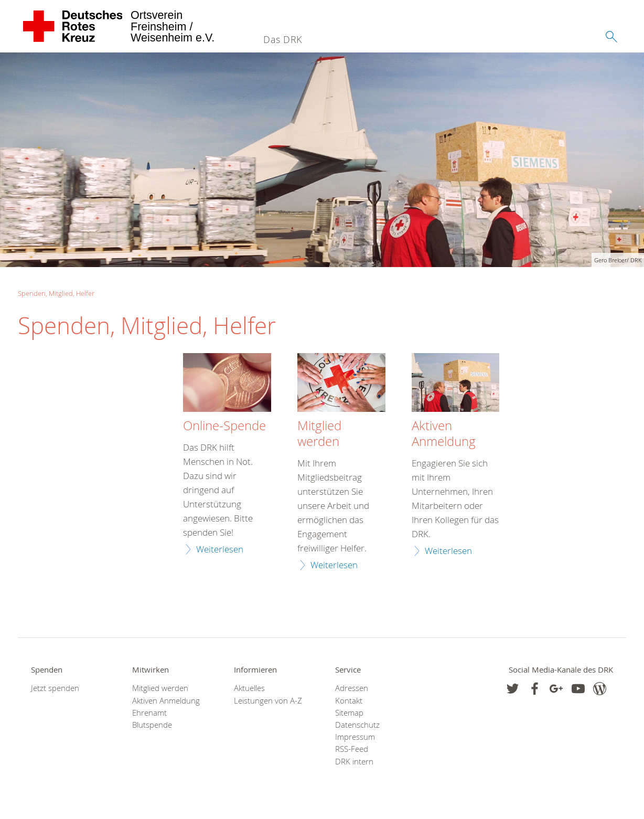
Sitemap (349, 713)
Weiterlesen (220, 549)
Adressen (352, 688)
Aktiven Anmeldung (444, 434)
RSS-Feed (352, 749)
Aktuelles (249, 688)
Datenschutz (357, 725)
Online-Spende (224, 426)
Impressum (355, 737)
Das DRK (283, 39)
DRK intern (354, 762)
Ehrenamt (149, 713)
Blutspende (152, 725)
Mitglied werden (319, 434)
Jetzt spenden (55, 688)
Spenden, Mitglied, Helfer (56, 293)
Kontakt (349, 701)
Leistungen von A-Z (268, 701)
